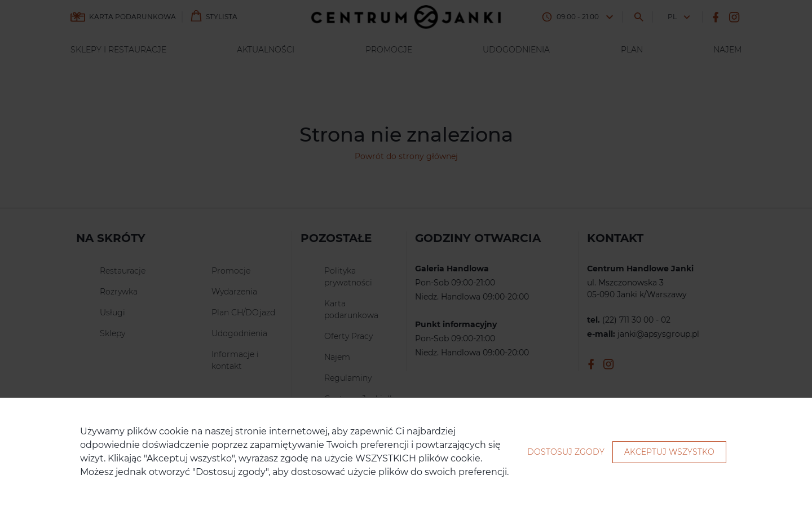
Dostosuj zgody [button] (566, 452)
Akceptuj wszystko (669, 452)
